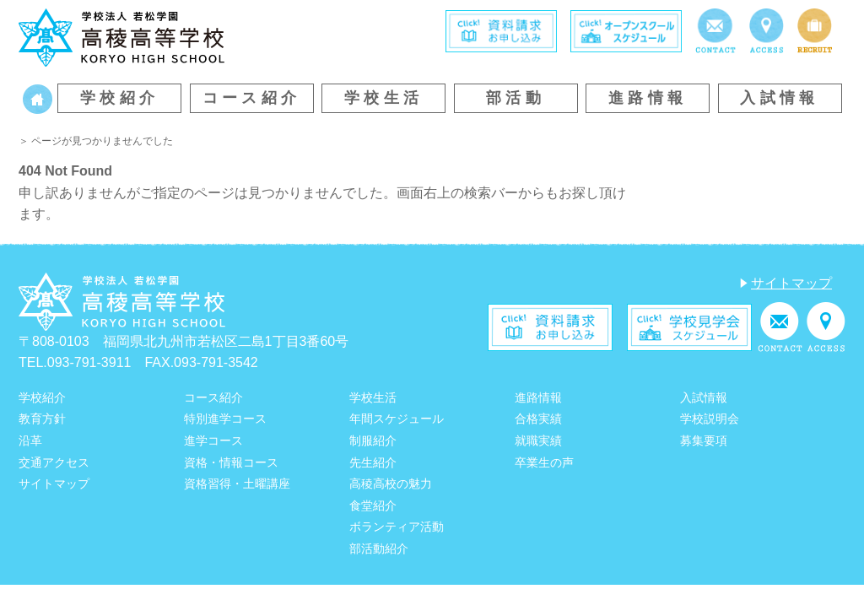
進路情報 (648, 98)
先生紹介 (373, 462)
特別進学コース (225, 419)
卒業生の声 (544, 462)
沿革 (30, 440)
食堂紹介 (373, 505)
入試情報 (780, 98)
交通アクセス (54, 462)
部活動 (516, 98)
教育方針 (42, 419)
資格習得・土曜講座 (237, 484)
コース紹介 (252, 98)
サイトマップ (791, 283)
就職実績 (538, 440)
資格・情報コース (231, 462)
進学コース (213, 440)
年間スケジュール (397, 419)
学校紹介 (120, 98)
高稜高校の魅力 (391, 484)
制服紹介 (373, 440)
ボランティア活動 (397, 527)
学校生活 (384, 98)
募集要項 (704, 440)
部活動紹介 (379, 548)
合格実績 (538, 419)
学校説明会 (710, 419)
